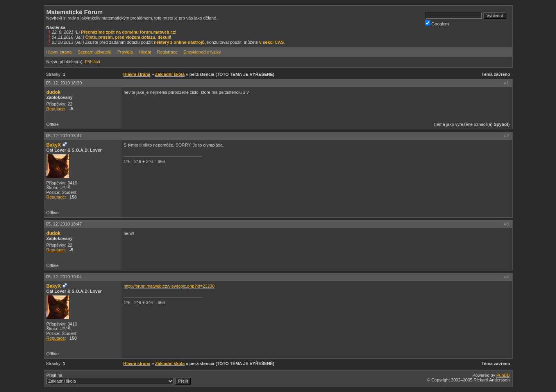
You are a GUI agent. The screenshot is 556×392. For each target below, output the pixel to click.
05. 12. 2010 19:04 (64, 277)
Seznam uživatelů (94, 52)
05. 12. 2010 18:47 (64, 136)
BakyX (54, 145)
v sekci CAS (271, 42)
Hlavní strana (59, 52)
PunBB (503, 375)
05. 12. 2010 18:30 (64, 83)
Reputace (56, 109)
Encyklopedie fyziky (202, 52)
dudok (54, 92)
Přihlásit (92, 62)
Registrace (167, 52)
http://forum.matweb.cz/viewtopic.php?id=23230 (169, 286)
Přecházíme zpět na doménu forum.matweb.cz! (129, 32)
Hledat (145, 52)
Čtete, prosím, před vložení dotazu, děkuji (128, 37)
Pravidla (125, 52)
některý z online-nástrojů (179, 42)
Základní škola (170, 74)
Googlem (437, 23)
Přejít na (119, 379)
